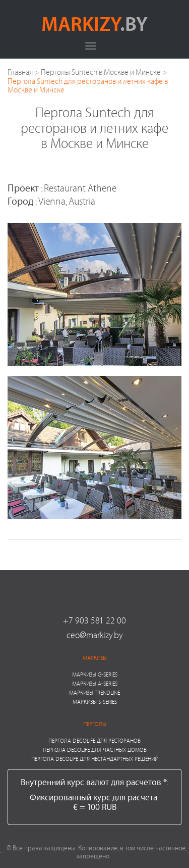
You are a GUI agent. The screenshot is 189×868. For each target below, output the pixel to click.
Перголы (95, 724)
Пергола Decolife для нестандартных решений (95, 759)
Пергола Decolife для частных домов (95, 750)
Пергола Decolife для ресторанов (94, 740)
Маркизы (95, 658)
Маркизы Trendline (94, 692)
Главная (20, 72)
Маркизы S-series (95, 702)
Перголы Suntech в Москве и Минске (101, 72)
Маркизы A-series (95, 683)
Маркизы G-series (95, 674)
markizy (94, 23)
